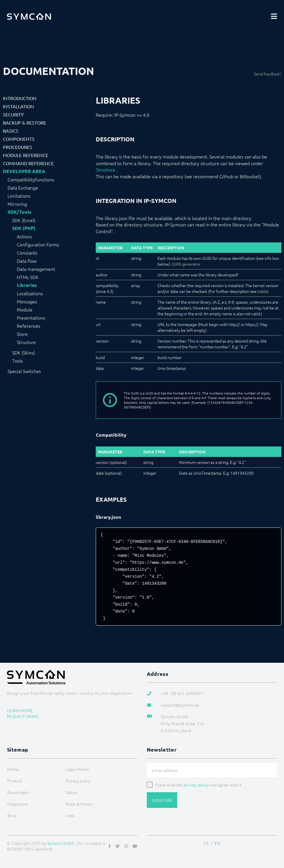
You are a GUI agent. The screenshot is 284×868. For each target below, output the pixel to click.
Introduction (20, 98)
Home (13, 769)
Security (13, 114)
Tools (18, 361)
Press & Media (79, 804)
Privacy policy (78, 781)
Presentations (31, 318)
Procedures (18, 147)
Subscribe (162, 800)
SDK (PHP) (24, 228)
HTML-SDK (28, 277)
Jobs (70, 815)
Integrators (18, 804)
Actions (24, 236)
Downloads (18, 792)
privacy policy (196, 785)
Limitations (19, 196)
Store (22, 334)
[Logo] (29, 16)
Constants (27, 253)
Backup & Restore (25, 123)
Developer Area (24, 171)
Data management (36, 269)
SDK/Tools (19, 212)
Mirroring (17, 204)
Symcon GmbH (61, 843)
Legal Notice (77, 769)
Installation (18, 106)
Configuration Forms (38, 244)
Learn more (20, 710)
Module (25, 309)
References (29, 326)
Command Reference (28, 163)
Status (71, 792)
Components (19, 139)
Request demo (23, 716)
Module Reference (26, 155)
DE (206, 843)
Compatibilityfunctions (31, 179)
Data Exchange (23, 188)
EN (217, 843)
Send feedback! (268, 74)
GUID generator (186, 264)
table (262, 291)
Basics (11, 131)
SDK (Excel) (24, 220)
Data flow (27, 261)
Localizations (30, 293)
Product (15, 781)
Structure (26, 342)
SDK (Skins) (24, 352)
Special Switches (24, 371)
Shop (12, 815)
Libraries (27, 285)
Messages (27, 301)
